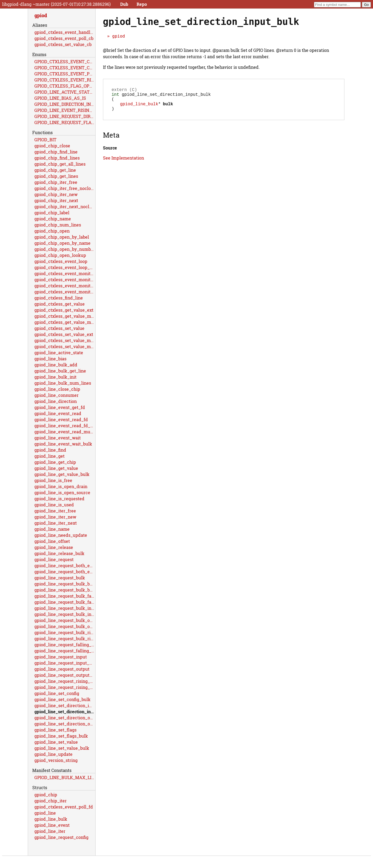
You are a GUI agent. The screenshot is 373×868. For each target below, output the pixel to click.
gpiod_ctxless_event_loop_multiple (65, 267)
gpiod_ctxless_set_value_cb (63, 44)
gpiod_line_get (50, 456)
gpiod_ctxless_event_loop (61, 261)
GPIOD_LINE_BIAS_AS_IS (60, 98)
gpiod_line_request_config (61, 837)
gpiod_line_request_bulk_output (65, 620)
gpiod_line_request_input (61, 657)
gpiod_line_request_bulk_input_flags (65, 614)
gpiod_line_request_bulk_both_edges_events (65, 584)
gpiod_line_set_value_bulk (62, 748)
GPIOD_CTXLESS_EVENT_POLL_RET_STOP (65, 74)
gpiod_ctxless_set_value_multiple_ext (65, 346)
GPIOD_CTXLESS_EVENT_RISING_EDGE (65, 80)
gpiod (119, 36)
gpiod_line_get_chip (55, 462)
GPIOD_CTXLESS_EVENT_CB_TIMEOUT (65, 68)
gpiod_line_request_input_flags (65, 663)
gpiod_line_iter (50, 831)
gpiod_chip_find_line (56, 152)
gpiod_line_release (54, 547)
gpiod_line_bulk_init (55, 377)
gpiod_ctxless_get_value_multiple (65, 316)
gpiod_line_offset (52, 541)
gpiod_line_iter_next (56, 523)
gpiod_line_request (54, 559)
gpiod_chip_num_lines (58, 225)
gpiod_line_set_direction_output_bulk (65, 724)
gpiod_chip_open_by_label (62, 237)
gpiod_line (45, 813)
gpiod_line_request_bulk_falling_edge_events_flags (65, 602)
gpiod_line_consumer (57, 395)
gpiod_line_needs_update (61, 535)
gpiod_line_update (53, 754)
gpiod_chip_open (52, 231)
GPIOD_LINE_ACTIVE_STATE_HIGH (65, 92)
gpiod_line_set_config (57, 693)
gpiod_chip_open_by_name (62, 243)
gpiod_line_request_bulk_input (65, 608)
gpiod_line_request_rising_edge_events (65, 681)
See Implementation (123, 163)
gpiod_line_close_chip (57, 389)
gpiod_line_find (50, 450)
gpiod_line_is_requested (59, 499)
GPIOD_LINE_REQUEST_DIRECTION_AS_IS (65, 116)
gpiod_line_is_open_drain (61, 486)
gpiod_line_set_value (56, 742)
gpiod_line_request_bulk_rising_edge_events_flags (65, 638)
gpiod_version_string (56, 760)
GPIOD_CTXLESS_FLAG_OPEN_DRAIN (65, 86)
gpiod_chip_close (52, 146)
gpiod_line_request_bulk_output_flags (65, 626)
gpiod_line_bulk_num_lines (63, 383)
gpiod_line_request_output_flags (65, 675)
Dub (124, 4)
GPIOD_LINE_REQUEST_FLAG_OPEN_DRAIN (65, 122)
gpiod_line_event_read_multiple (65, 432)
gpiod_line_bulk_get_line (60, 371)
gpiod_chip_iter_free (56, 182)
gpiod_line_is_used (54, 505)
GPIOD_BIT (45, 140)
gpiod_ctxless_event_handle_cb (65, 32)
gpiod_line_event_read (58, 413)
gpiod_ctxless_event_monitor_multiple (65, 286)
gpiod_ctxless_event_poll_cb (64, 38)
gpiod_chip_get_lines (56, 176)
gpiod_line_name (52, 529)
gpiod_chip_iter (51, 801)
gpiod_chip (46, 795)
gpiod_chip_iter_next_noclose (65, 206)
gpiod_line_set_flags (55, 730)
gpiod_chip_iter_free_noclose (65, 188)
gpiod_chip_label (52, 213)
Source (110, 153)
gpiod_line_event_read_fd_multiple (65, 426)
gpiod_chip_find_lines (57, 158)
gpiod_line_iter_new (55, 517)
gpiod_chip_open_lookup (60, 255)
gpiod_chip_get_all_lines (60, 164)
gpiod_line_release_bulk (59, 553)
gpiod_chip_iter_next (56, 200)
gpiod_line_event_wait (58, 438)
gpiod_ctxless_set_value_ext (64, 334)
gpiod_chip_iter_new (56, 194)
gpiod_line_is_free (53, 480)
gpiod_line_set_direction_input (65, 705)
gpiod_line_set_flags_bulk (61, 736)
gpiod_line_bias (50, 359)
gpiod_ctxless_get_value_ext (64, 310)
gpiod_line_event (52, 825)
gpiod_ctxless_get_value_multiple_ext (65, 322)
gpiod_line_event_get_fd (60, 407)
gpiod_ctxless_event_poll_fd (64, 807)
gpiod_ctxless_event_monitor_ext (65, 280)
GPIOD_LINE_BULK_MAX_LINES (65, 777)
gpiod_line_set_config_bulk (62, 699)
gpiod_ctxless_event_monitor (65, 273)
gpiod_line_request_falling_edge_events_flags (65, 651)
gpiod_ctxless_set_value (59, 328)
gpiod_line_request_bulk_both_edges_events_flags (65, 590)
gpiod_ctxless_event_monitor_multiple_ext (65, 292)
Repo (142, 4)
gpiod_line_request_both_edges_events (65, 565)
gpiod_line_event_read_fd (61, 419)
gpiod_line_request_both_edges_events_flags (65, 572)
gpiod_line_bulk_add (56, 365)
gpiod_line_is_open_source (62, 492)
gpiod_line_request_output (62, 669)
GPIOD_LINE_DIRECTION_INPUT (65, 104)
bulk (168, 108)
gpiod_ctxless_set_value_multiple (65, 340)
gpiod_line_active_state (59, 353)
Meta (111, 140)
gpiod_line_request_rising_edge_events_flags (65, 687)
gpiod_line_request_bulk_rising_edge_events (65, 632)
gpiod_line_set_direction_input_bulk (65, 712)
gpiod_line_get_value (56, 468)
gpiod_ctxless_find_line (59, 298)
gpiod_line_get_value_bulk (62, 474)
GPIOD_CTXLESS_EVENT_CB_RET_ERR (65, 62)
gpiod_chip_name (53, 219)
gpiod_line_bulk (139, 108)
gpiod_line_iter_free (55, 511)
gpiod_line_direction (56, 401)
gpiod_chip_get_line (55, 170)
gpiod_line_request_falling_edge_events (65, 645)
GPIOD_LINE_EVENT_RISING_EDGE (65, 110)
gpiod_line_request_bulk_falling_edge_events (65, 596)
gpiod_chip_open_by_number (65, 249)
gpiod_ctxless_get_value (60, 304)
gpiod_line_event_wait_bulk (63, 444)
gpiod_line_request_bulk (60, 578)
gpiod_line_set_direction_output (65, 718)
